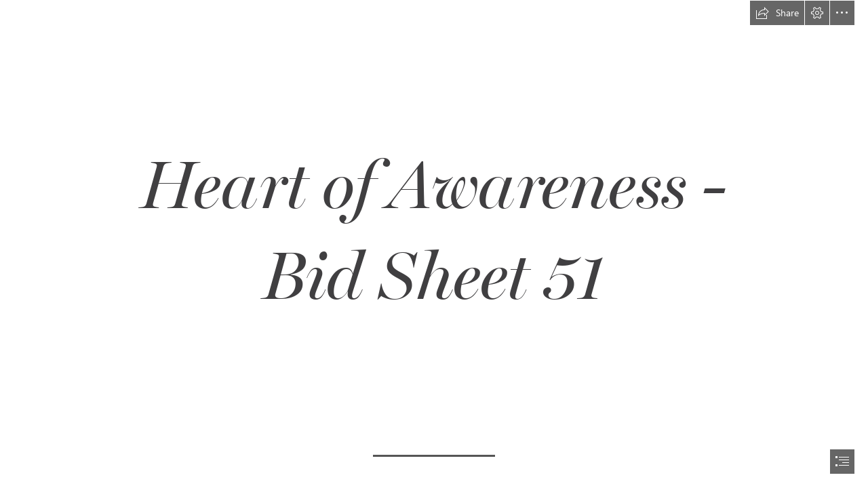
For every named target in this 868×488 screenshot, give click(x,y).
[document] (434, 244)
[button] (777, 13)
